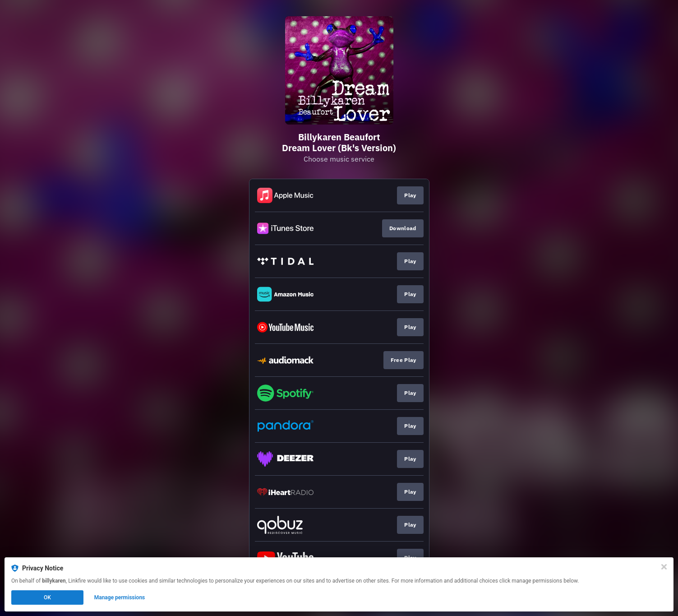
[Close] (664, 567)
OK (47, 597)
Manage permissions (120, 597)
